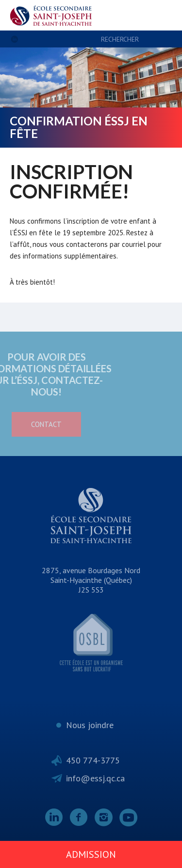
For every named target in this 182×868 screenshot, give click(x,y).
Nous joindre (90, 725)
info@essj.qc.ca (95, 778)
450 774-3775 (93, 760)
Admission (91, 854)
